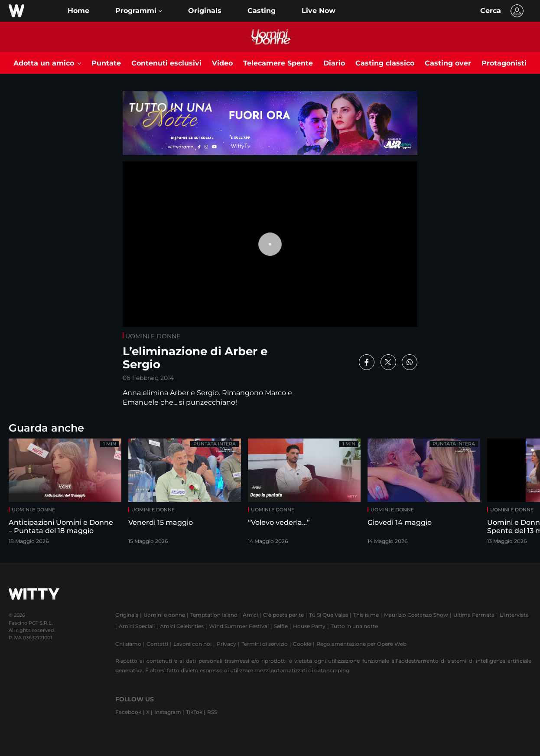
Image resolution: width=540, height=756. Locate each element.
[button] (139, 11)
